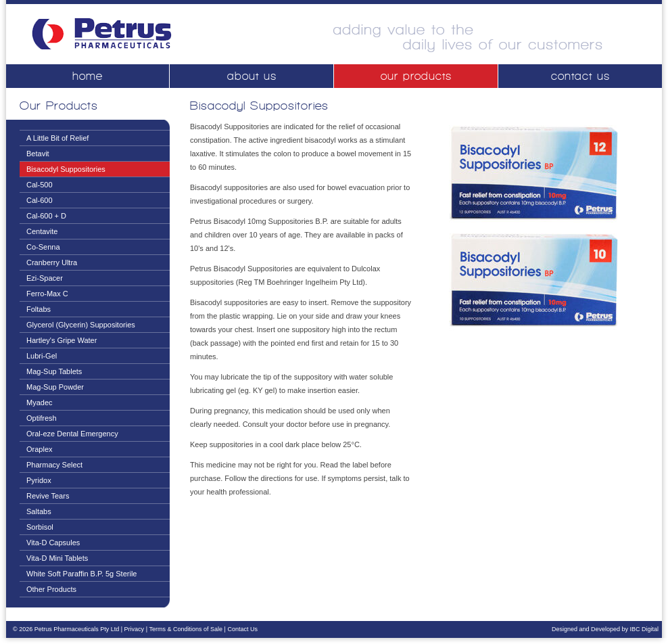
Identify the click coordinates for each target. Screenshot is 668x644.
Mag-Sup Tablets (54, 371)
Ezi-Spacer (45, 278)
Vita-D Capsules (53, 543)
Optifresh (42, 418)
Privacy (135, 629)
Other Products (51, 589)
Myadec (40, 402)
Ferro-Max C (47, 294)
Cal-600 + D (46, 216)
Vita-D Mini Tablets (57, 558)
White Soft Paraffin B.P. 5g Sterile (81, 574)
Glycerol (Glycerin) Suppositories (81, 325)
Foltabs (39, 309)
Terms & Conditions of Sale (186, 629)
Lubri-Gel (42, 356)
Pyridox (39, 480)
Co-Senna (43, 247)
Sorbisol (40, 527)
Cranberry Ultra (52, 262)
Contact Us (242, 629)
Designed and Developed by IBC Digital (605, 629)
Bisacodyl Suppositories (66, 169)
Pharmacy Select (54, 465)
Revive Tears (48, 496)
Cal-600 (40, 200)
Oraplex (40, 449)
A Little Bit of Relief (57, 138)
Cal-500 (40, 185)
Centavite (42, 231)
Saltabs (39, 511)
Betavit (38, 154)
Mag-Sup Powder (55, 387)
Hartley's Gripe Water (62, 340)
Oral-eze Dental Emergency (72, 434)
